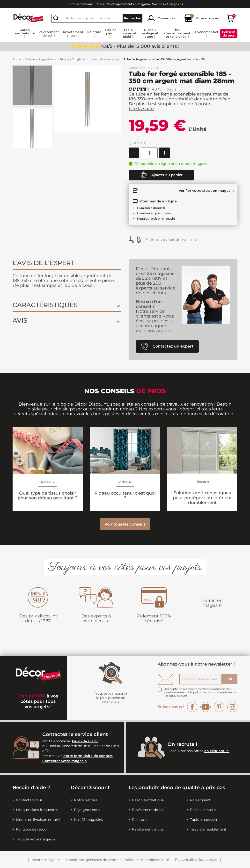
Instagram (232, 707)
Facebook (192, 707)
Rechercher (132, 18)
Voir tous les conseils (125, 524)
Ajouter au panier (161, 175)
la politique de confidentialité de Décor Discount (200, 694)
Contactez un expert (167, 346)
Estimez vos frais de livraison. (171, 240)
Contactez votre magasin (65, 761)
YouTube (206, 707)
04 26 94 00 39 (85, 741)
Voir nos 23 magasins (167, 4)
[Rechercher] (97, 18)
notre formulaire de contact (88, 756)
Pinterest (219, 707)
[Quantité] (149, 153)
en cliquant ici (217, 751)
